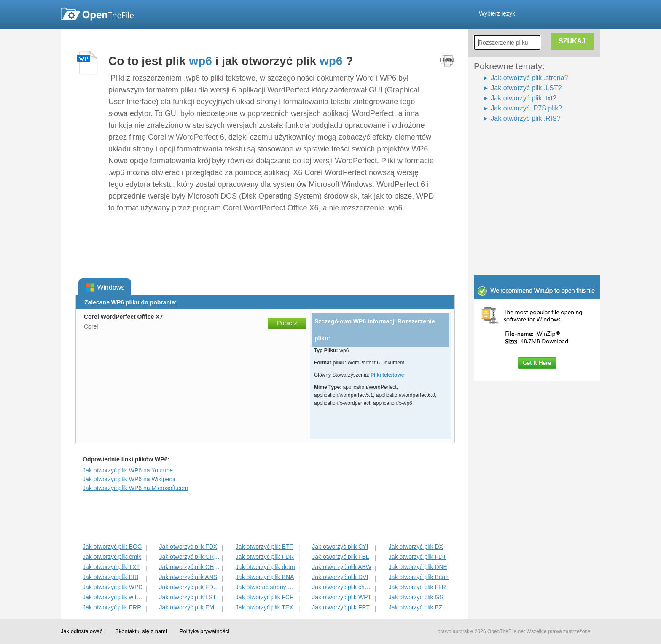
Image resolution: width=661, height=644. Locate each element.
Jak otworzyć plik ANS (188, 577)
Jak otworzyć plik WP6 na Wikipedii (129, 479)
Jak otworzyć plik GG (416, 597)
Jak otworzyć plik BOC (112, 547)
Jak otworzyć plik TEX (265, 607)
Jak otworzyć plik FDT (418, 557)
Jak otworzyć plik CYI (340, 547)
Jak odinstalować (82, 631)
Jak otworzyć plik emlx (112, 557)
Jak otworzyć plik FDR (265, 557)
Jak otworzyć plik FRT (341, 607)
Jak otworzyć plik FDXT (189, 587)
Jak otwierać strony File (266, 587)
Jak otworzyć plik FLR (417, 587)
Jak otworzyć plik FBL (340, 557)
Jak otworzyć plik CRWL (189, 557)
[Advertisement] (524, 143)
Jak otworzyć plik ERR (112, 607)
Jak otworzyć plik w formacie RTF (113, 597)
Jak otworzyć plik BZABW (419, 607)
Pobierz (287, 323)
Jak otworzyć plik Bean (419, 577)
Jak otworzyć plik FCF (265, 597)
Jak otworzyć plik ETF (264, 547)
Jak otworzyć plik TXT (111, 567)
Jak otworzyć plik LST (187, 597)
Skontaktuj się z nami (141, 631)
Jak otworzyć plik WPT (342, 597)
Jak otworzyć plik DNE (418, 567)
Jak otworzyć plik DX (416, 547)
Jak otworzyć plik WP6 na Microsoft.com (136, 488)
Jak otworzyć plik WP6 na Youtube (128, 470)
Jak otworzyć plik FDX (188, 547)
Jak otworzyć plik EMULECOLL (189, 607)
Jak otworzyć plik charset (343, 587)
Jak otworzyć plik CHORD (189, 567)
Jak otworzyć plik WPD (113, 587)
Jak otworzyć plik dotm (265, 567)
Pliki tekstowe (387, 375)
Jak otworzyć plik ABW (342, 567)
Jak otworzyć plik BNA (265, 577)
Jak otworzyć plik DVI (340, 577)
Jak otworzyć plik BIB (110, 577)
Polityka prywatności (204, 631)
